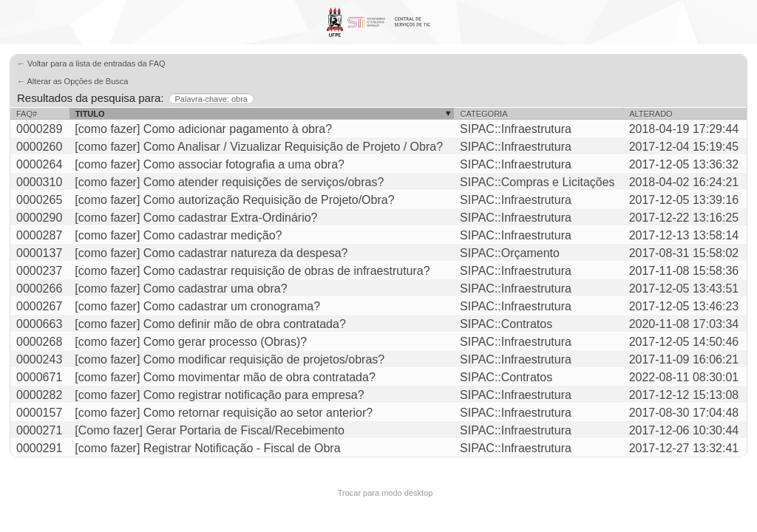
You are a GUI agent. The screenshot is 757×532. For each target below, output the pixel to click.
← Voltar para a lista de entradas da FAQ (91, 64)
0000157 (39, 413)
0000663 (39, 324)
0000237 (39, 271)
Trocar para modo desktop (386, 493)
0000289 (39, 129)
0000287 (39, 235)
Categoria (484, 114)
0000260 (39, 147)
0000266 (39, 289)
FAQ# (27, 114)
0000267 (39, 306)
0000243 (39, 359)
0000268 (39, 342)
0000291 (39, 448)
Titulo (90, 114)
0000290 (39, 218)
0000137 (39, 253)
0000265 (39, 200)
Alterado (651, 114)
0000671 (39, 377)
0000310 (39, 182)
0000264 (39, 164)
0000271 (39, 430)
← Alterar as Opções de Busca (72, 81)
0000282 (39, 395)
